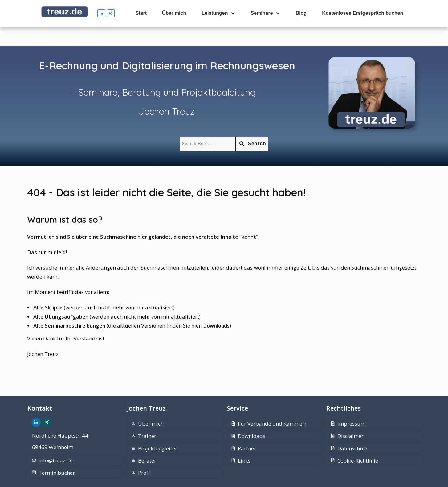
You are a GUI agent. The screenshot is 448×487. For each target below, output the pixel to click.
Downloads (216, 306)
